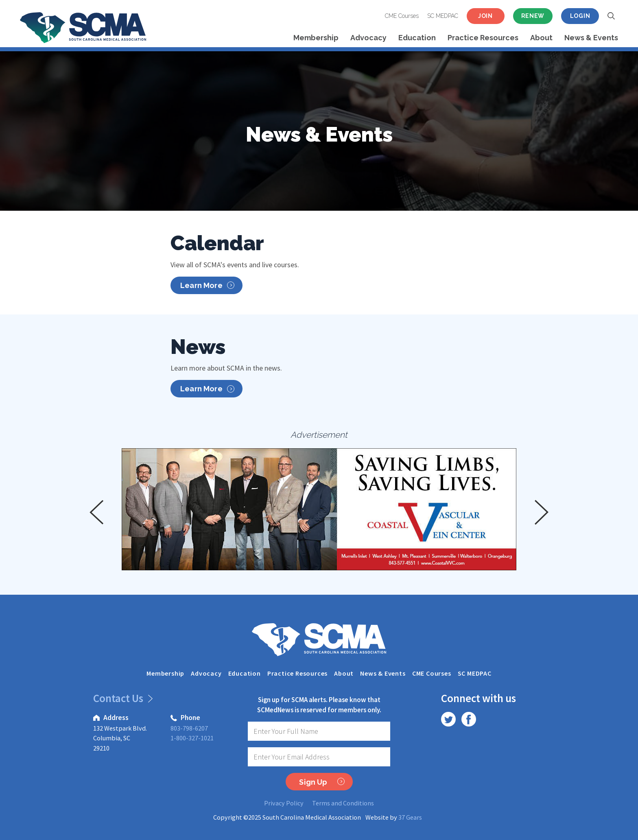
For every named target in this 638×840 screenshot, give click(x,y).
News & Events (591, 38)
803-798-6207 (189, 728)
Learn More (207, 285)
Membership (316, 38)
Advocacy (368, 38)
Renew (533, 16)
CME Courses (402, 16)
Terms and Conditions (343, 803)
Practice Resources (483, 38)
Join (485, 16)
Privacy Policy (284, 803)
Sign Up (322, 782)
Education (417, 38)
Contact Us (121, 698)
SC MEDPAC (443, 16)
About (541, 38)
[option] (319, 509)
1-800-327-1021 (192, 738)
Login (580, 16)
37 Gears (410, 817)
